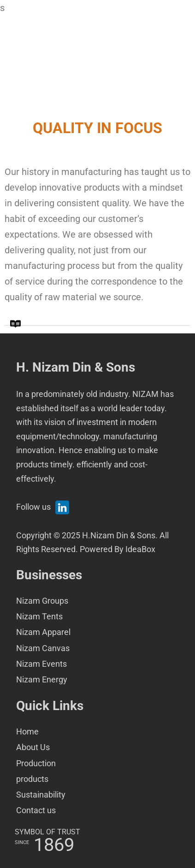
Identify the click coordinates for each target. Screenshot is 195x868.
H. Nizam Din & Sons (76, 367)
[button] (97, 320)
